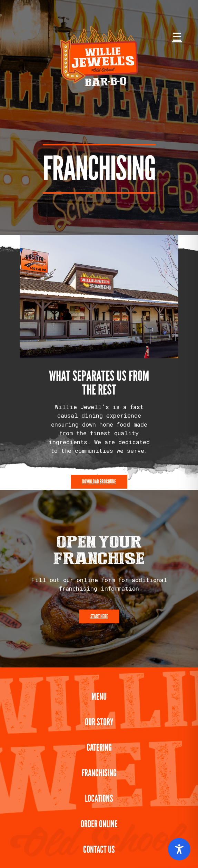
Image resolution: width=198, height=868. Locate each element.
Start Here (99, 616)
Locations (99, 799)
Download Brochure (99, 482)
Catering (99, 748)
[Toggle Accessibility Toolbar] (179, 849)
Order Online (99, 824)
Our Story (99, 722)
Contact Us (99, 850)
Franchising (99, 773)
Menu (99, 697)
